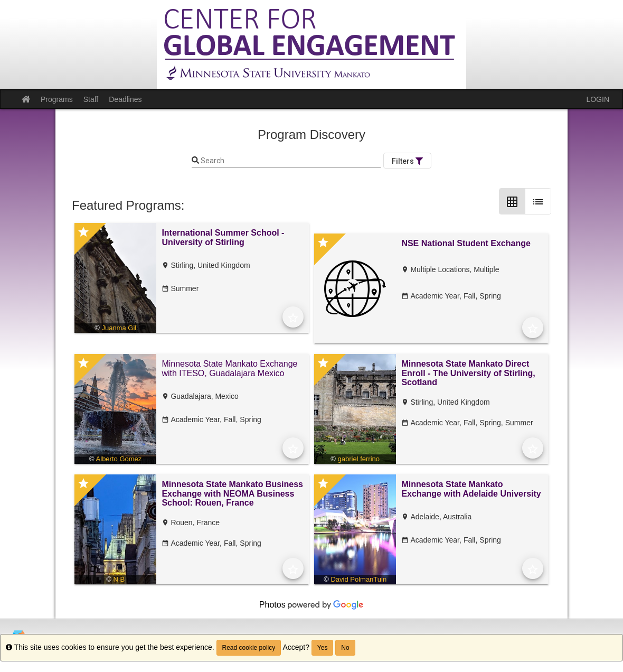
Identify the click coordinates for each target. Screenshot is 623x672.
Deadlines (125, 99)
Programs (57, 99)
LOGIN (598, 99)
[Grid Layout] (512, 201)
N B (119, 579)
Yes (323, 648)
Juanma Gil (119, 328)
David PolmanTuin (358, 579)
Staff (91, 99)
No (345, 648)
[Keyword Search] (290, 161)
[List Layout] (538, 201)
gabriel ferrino (359, 459)
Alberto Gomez (119, 459)
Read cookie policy (249, 648)
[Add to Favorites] (293, 317)
